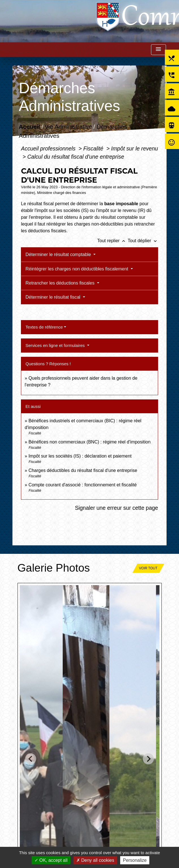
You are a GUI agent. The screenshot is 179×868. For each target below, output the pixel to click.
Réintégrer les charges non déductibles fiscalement (77, 269)
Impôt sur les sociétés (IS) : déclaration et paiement (80, 456)
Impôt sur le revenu (135, 148)
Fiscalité (94, 148)
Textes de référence (44, 327)
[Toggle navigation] (158, 50)
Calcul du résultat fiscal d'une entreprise (76, 157)
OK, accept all (51, 860)
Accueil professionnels (49, 148)
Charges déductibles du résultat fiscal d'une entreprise (83, 470)
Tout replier (113, 241)
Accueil (30, 127)
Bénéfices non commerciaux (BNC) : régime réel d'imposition (90, 442)
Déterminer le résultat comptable (59, 254)
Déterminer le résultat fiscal (53, 297)
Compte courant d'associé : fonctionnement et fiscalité (83, 485)
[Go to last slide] (31, 759)
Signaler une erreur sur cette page (117, 508)
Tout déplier (143, 241)
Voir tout (148, 568)
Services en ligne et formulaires (56, 345)
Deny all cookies (95, 860)
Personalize (135, 860)
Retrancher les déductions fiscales (61, 283)
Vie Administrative (68, 127)
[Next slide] (148, 759)
